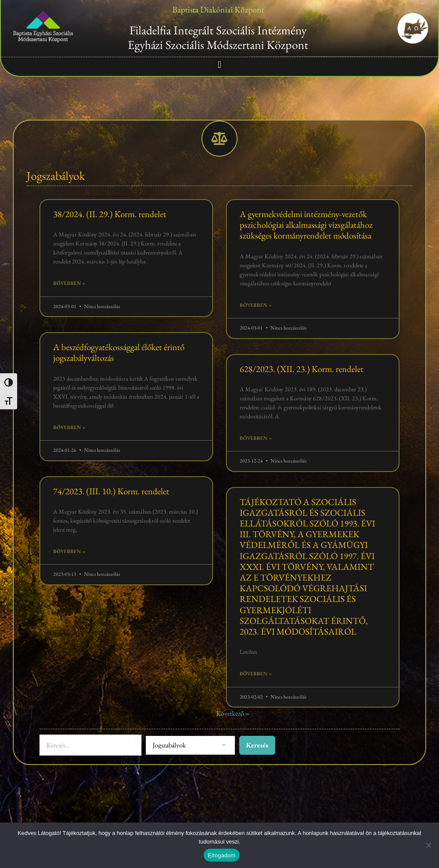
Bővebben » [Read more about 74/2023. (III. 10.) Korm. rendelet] (69, 552)
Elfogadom (222, 855)
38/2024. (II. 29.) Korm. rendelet (110, 214)
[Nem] (428, 845)
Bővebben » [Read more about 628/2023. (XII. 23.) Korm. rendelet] (256, 439)
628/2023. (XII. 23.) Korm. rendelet (302, 369)
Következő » (233, 714)
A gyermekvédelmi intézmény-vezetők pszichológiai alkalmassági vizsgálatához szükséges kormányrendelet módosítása (306, 225)
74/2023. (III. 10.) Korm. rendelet (111, 491)
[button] (219, 65)
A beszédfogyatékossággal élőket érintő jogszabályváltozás (119, 353)
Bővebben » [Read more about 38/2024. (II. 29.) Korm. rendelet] (69, 284)
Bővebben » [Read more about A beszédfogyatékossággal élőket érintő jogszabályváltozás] (69, 428)
